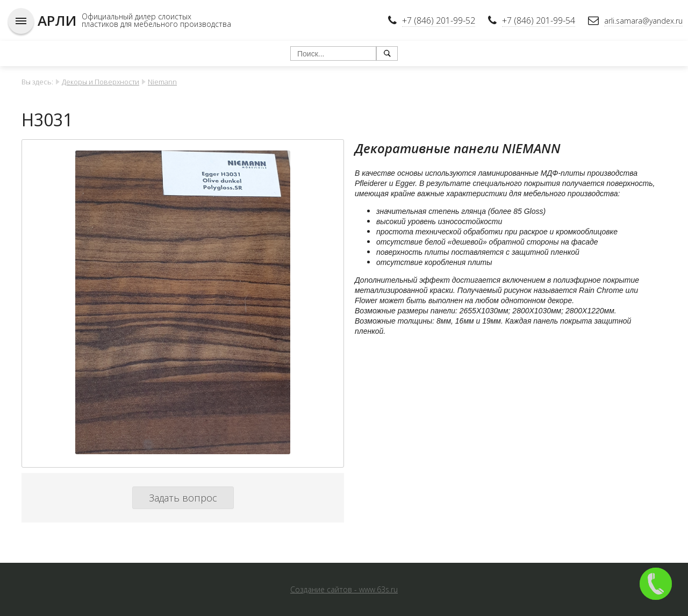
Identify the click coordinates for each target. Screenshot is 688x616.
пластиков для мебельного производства (156, 24)
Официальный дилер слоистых (137, 16)
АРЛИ (57, 20)
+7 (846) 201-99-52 (439, 20)
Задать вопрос (183, 498)
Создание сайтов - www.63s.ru (344, 589)
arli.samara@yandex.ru (643, 21)
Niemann (162, 82)
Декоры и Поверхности (101, 82)
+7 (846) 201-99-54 (539, 20)
